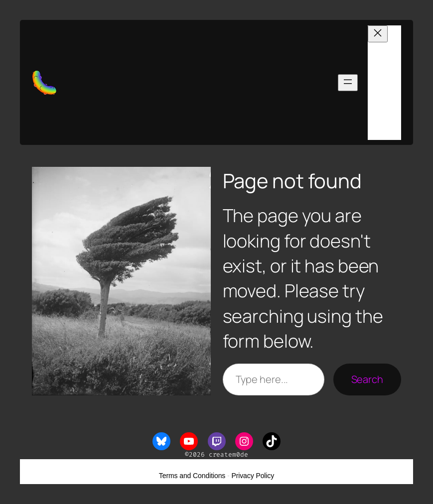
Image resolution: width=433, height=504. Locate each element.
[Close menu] (378, 34)
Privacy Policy (253, 476)
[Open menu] (348, 83)
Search (367, 379)
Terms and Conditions (192, 476)
